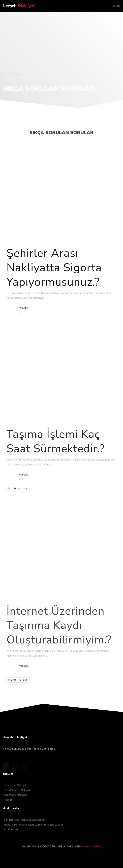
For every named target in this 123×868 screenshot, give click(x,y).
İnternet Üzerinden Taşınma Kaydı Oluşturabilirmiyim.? (59, 629)
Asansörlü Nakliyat (15, 795)
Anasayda (9, 78)
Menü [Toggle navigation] (116, 6)
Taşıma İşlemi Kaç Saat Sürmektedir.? (56, 445)
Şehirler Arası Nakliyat (17, 790)
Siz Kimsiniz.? (12, 830)
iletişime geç (18, 492)
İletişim (8, 800)
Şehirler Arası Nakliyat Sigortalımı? (25, 820)
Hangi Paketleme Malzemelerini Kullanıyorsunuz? (33, 825)
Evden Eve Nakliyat (15, 785)
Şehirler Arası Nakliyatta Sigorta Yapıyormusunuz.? (54, 270)
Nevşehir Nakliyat (92, 847)
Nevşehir (19, 6)
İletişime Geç (18, 684)
